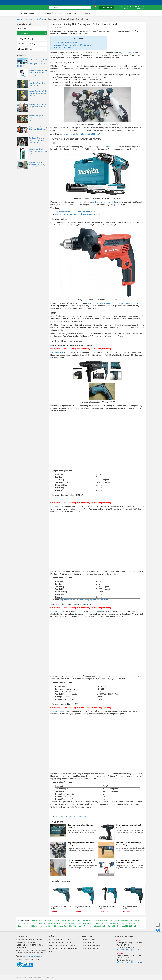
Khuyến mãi (22, 28)
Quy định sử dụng (88, 940)
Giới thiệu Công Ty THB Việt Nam (61, 940)
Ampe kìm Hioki (46, 926)
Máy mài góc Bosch (54, 923)
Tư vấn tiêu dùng (72, 13)
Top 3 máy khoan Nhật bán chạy (67, 48)
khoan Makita (105, 147)
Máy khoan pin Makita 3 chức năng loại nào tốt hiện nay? (84, 600)
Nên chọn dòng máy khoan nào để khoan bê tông (129, 844)
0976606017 (136, 950)
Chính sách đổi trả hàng (90, 949)
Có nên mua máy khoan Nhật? (67, 42)
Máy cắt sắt (99, 923)
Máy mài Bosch (40, 923)
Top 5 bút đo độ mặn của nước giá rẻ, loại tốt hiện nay (38, 118)
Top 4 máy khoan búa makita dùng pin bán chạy (82, 826)
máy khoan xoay (94, 303)
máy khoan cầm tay (127, 53)
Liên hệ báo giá (86, 13)
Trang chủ (20, 19)
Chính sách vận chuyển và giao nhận (62, 946)
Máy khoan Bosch (68, 920)
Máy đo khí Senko (31, 926)
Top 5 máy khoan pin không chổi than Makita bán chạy (78, 214)
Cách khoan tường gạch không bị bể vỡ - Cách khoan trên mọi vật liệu (81, 861)
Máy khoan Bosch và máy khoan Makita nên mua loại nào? (128, 861)
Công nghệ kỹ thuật (25, 49)
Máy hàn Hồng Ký (112, 923)
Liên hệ (52, 951)
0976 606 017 (127, 8)
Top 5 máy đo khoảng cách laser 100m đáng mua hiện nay (37, 140)
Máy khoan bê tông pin (51, 920)
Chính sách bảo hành (89, 943)
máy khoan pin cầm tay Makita (104, 202)
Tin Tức (27, 19)
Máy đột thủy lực (75, 926)
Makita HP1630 (57, 711)
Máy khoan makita (101, 920)
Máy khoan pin (36, 920)
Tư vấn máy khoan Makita (64, 816)
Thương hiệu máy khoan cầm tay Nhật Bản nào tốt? (74, 45)
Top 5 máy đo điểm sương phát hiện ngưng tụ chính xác (37, 165)
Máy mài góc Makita (85, 923)
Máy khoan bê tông (85, 920)
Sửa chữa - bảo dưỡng (26, 44)
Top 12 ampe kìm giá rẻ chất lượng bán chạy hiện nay (38, 151)
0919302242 (136, 962)
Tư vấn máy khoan (81, 816)
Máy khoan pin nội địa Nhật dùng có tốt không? (80, 134)
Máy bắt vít (27, 923)
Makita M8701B (57, 353)
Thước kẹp (87, 926)
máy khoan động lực (110, 303)
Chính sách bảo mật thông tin (92, 946)
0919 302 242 (140, 8)
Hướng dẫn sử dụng (25, 39)
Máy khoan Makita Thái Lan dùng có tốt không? (75, 212)
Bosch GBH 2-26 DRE (128, 926)
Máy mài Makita (70, 923)
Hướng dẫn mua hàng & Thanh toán (62, 943)
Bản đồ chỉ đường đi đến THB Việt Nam (63, 949)
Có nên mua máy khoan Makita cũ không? (129, 826)
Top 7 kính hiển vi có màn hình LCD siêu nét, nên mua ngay (38, 73)
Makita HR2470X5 (58, 506)
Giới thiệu (47, 13)
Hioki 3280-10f (113, 926)
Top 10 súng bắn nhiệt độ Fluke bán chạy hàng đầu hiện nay (38, 93)
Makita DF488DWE (58, 611)
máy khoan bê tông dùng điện (133, 303)
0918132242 (123, 962)
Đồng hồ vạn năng (60, 926)
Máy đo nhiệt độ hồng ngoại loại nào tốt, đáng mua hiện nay (37, 83)
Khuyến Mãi (58, 13)
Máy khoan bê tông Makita (119, 920)
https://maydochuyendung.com (33, 956)
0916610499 (123, 950)
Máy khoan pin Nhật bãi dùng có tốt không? (81, 844)
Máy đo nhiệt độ (99, 926)
